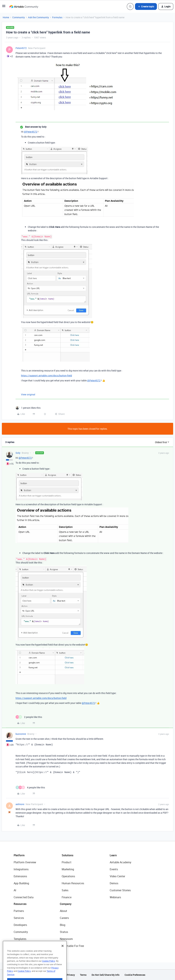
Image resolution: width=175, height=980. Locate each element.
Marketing (68, 869)
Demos (114, 883)
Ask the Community (38, 17)
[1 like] (28, 408)
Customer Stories (120, 890)
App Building (21, 883)
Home (6, 17)
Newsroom (66, 939)
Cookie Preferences (135, 975)
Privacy (71, 975)
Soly (18, 453)
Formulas (57, 17)
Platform (19, 855)
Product (67, 862)
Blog (63, 925)
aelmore (20, 804)
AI (15, 890)
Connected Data (24, 897)
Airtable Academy (120, 862)
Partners (19, 911)
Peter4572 (21, 48)
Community (19, 17)
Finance (67, 897)
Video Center (117, 876)
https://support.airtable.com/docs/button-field (46, 375)
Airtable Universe (24, 946)
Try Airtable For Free (72, 946)
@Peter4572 (31, 132)
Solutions (68, 855)
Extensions (20, 876)
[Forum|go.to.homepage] (24, 6)
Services (19, 918)
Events (114, 869)
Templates (20, 939)
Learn (113, 855)
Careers (64, 918)
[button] (4, 7)
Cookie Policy (49, 969)
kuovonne (21, 734)
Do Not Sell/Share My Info (106, 975)
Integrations (21, 869)
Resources (20, 904)
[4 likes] (30, 787)
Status (64, 932)
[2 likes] (29, 717)
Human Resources (73, 883)
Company (66, 904)
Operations (68, 876)
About (63, 911)
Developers (20, 925)
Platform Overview (25, 862)
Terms (83, 975)
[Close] (63, 954)
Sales (65, 890)
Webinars (115, 897)
